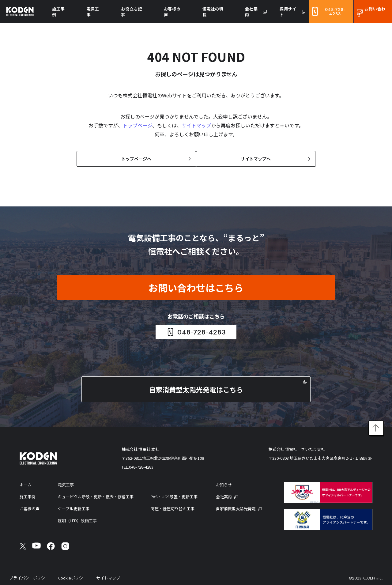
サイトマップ (196, 125)
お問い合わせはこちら (196, 287)
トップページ (138, 125)
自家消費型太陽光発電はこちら (196, 389)
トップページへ (136, 158)
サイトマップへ (255, 158)
